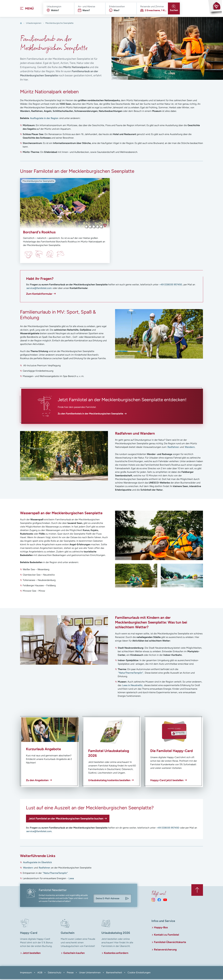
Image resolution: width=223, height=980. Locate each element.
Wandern (28, 869)
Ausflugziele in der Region (44, 119)
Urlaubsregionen (34, 24)
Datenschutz (55, 973)
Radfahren (173, 448)
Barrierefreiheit (114, 973)
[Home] (21, 24)
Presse (70, 973)
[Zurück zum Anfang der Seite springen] (197, 891)
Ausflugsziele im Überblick (37, 863)
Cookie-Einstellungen (139, 973)
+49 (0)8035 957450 (171, 285)
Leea (71, 879)
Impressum (26, 973)
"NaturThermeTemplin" (55, 874)
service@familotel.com (39, 289)
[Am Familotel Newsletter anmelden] (127, 899)
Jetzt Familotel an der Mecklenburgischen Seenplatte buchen (66, 819)
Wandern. (190, 448)
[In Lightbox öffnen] (159, 335)
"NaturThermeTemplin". (131, 674)
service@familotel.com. (39, 832)
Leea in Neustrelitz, (133, 686)
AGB (40, 973)
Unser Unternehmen (90, 973)
